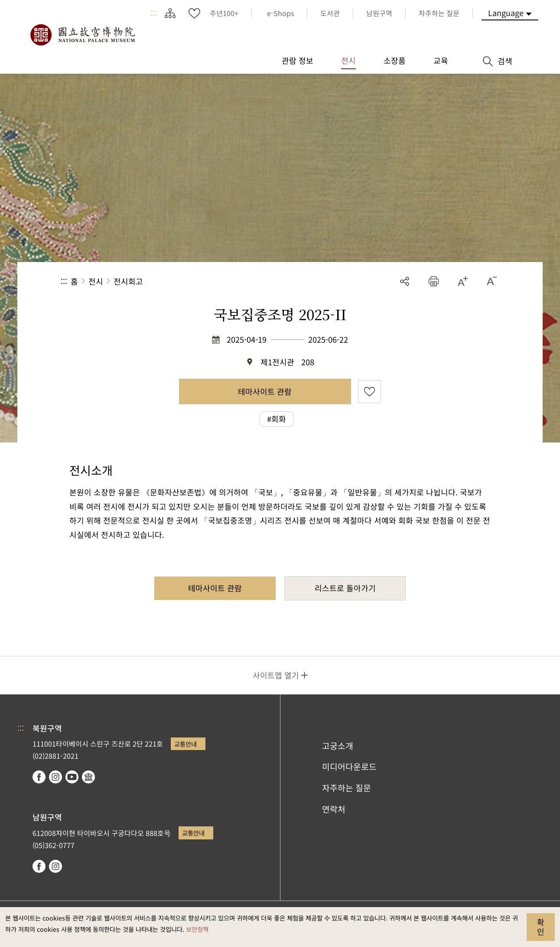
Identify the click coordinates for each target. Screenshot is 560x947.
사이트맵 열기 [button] (276, 675)
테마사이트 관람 (265, 391)
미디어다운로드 (349, 767)
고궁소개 (338, 746)
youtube (72, 777)
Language (506, 13)
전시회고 (128, 281)
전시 (96, 281)
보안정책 (197, 929)
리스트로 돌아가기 (345, 588)
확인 (541, 927)
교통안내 (186, 744)
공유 (405, 281)
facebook (39, 777)
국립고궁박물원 (82, 35)
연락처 (334, 809)
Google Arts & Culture (88, 777)
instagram (55, 777)
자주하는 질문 (347, 788)
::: (154, 13)
